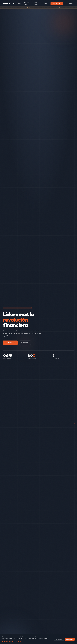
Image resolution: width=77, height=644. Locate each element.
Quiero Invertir (10, 343)
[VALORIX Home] (9, 3)
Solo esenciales (59, 639)
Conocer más (25, 343)
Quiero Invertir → (57, 3)
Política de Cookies (7, 641)
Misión (20, 3)
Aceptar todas (70, 639)
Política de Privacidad (17, 641)
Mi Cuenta (70, 3)
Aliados (46, 3)
